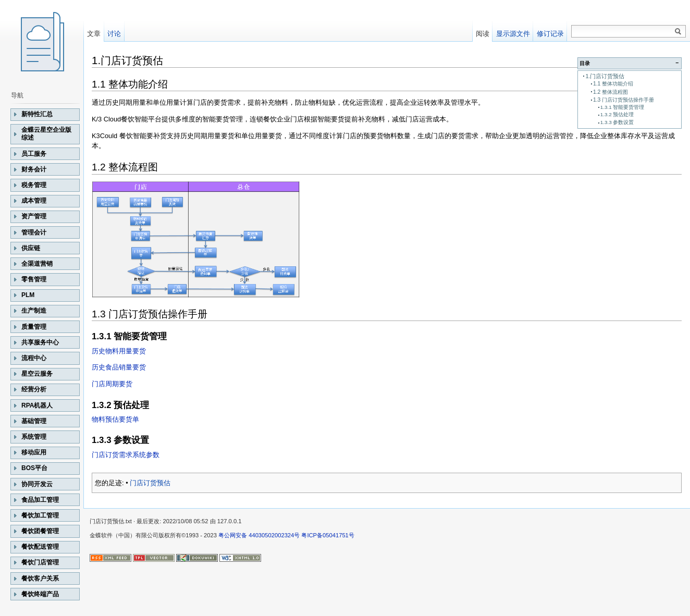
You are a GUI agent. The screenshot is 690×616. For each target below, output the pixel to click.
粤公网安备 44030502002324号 (259, 535)
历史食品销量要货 (119, 367)
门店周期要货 (112, 384)
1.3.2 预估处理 (617, 114)
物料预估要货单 (115, 419)
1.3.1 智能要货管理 (623, 107)
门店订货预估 (150, 483)
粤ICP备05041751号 (328, 535)
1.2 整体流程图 (611, 92)
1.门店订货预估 (605, 76)
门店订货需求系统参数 (126, 455)
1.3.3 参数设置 (617, 122)
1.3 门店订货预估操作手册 (624, 100)
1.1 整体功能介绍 (613, 84)
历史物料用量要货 (119, 351)
